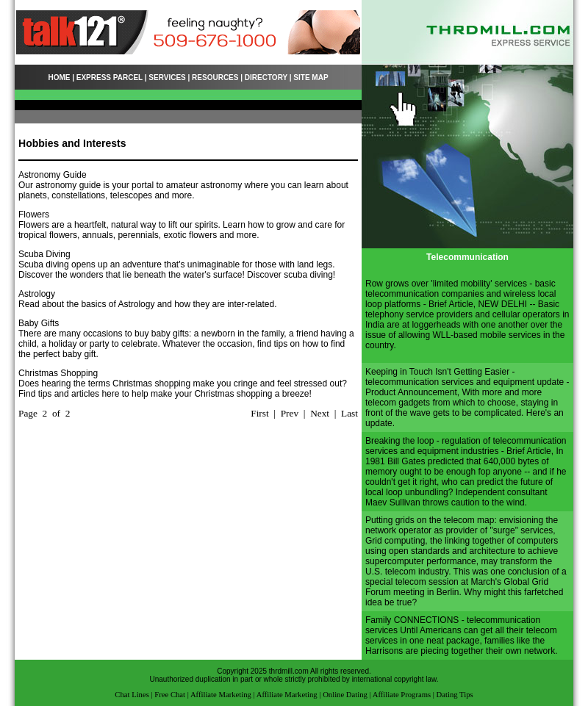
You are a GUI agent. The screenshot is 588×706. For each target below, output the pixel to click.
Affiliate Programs (402, 695)
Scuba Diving (44, 254)
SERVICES (167, 78)
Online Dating (345, 695)
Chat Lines (132, 695)
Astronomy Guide (53, 175)
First (259, 413)
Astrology (37, 294)
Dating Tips (455, 695)
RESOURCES (215, 78)
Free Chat (170, 695)
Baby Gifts (39, 323)
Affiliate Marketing (221, 695)
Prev (290, 413)
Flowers (34, 215)
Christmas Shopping (58, 373)
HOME (59, 78)
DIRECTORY (266, 78)
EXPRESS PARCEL (110, 78)
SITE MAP (311, 78)
